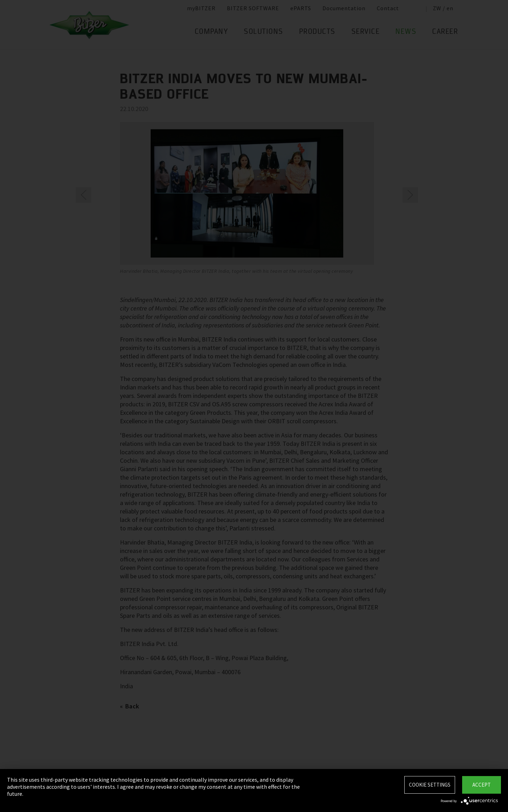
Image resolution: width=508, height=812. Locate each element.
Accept (482, 785)
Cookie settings (430, 785)
